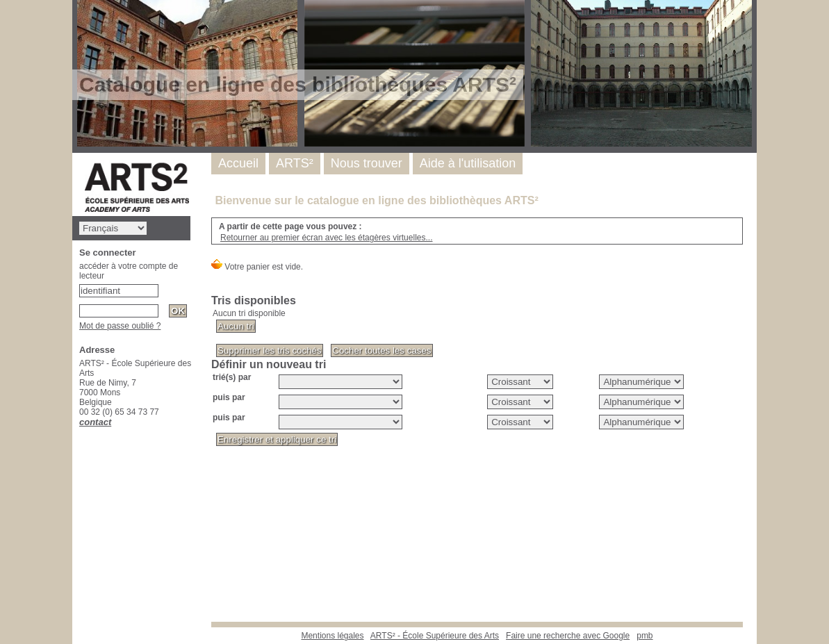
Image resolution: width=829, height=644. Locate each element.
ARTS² (295, 163)
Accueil (238, 163)
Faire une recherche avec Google (568, 636)
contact (95, 422)
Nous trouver (367, 163)
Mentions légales (332, 636)
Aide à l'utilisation (468, 163)
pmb (645, 636)
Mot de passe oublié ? (120, 326)
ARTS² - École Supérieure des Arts (435, 636)
